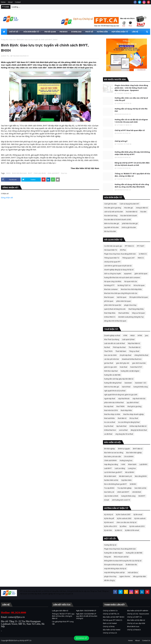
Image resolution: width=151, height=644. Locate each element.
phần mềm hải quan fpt (113, 305)
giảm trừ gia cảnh (110, 367)
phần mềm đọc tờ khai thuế (114, 402)
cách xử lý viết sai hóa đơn (114, 212)
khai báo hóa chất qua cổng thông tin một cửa (121, 293)
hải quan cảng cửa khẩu (113, 281)
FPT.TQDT (141, 246)
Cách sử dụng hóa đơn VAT (129, 204)
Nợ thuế (107, 347)
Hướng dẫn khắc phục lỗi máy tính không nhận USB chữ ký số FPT (132, 153)
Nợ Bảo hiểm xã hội (111, 480)
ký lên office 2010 (110, 526)
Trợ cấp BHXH (109, 488)
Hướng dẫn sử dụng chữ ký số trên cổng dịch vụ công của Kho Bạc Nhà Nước (132, 186)
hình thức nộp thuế (111, 371)
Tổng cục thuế (134, 351)
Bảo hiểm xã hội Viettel (112, 630)
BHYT (30, 173)
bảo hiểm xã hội (140, 488)
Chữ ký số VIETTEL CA (111, 614)
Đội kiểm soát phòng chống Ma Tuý (131, 317)
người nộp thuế (110, 399)
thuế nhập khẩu (110, 313)
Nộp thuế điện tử (134, 343)
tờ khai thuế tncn (110, 430)
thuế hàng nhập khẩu (136, 309)
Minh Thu (6, 56)
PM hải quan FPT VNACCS (113, 620)
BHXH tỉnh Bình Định (19, 173)
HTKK (125, 335)
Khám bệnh (132, 464)
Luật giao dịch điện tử (60, 611)
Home (3, 2)
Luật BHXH (143, 464)
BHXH (8, 173)
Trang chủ (5, 40)
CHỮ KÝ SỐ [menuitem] (14, 32)
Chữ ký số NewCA (134, 630)
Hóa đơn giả (128, 208)
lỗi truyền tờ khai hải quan (139, 297)
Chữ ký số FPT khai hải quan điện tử (130, 130)
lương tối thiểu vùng (141, 387)
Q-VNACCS (143, 254)
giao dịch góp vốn (123, 363)
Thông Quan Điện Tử (112, 258)
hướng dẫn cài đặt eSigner (130, 371)
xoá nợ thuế (123, 430)
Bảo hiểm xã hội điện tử (136, 620)
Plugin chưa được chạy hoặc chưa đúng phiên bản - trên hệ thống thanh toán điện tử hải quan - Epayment (131, 88)
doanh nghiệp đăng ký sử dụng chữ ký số (119, 270)
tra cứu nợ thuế (110, 422)
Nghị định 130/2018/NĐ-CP (86, 611)
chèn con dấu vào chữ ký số (126, 522)
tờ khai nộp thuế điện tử (138, 426)
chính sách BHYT (53, 173)
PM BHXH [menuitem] (64, 32)
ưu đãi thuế (108, 434)
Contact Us (146, 641)
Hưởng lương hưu (126, 460)
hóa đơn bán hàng (111, 216)
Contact (18, 2)
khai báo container (111, 289)
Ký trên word (109, 522)
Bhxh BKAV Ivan (133, 626)
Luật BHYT (108, 468)
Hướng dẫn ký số (110, 545)
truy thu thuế (109, 426)
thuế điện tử (122, 418)
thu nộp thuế (109, 406)
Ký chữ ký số (109, 515)
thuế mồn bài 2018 (111, 410)
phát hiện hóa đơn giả (130, 223)
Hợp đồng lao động (111, 464)
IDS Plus (123, 250)
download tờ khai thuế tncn (132, 359)
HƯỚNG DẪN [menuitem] (102, 32)
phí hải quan (109, 301)
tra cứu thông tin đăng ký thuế (129, 422)
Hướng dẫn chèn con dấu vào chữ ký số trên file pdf (131, 99)
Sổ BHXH (133, 484)
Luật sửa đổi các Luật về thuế (114, 343)
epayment (128, 274)
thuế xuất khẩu (124, 313)
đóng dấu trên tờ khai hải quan (115, 321)
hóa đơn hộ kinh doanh (129, 216)
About (10, 2)
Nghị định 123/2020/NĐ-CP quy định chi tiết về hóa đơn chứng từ (87, 616)
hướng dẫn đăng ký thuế (113, 383)
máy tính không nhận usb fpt (114, 572)
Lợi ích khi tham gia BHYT (113, 472)
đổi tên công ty (109, 580)
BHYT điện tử (138, 449)
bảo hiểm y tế (109, 492)
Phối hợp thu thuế (119, 347)
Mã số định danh (110, 476)
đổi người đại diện (140, 576)
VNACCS (141, 258)
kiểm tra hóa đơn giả (112, 223)
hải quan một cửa (131, 281)
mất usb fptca (133, 572)
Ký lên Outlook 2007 (123, 515)
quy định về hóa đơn (111, 227)
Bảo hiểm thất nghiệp (134, 453)
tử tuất (107, 500)
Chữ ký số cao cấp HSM (136, 623)
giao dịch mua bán (139, 363)
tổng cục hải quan (138, 313)
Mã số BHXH (130, 472)
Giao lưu (12, 40)
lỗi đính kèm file (131, 565)
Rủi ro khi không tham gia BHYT (115, 484)
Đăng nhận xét (7, 198)
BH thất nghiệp (110, 449)
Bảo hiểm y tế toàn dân (113, 457)
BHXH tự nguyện (124, 449)
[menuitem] (4, 32)
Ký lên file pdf (109, 518)
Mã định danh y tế (125, 476)
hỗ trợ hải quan (139, 285)
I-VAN (123, 464)
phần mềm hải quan (124, 301)
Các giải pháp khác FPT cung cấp (63, 623)
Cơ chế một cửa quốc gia (113, 246)
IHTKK (140, 335)
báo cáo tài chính (110, 355)
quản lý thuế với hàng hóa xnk (115, 309)
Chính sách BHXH (40, 173)
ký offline (123, 526)
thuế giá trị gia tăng (134, 406)
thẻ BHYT (142, 496)
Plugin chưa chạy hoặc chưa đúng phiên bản (120, 254)
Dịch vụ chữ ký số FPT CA (23, 641)
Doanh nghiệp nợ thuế (112, 335)
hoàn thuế (124, 367)
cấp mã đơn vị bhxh (111, 496)
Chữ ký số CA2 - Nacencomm (138, 614)
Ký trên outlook (140, 518)
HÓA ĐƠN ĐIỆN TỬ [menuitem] (31, 32)
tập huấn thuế (121, 426)
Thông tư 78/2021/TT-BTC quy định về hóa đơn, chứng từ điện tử (132, 175)
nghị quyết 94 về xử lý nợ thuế (115, 391)
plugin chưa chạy (130, 305)
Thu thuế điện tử (134, 347)
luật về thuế (126, 387)
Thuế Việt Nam (121, 351)
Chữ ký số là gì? (121, 141)
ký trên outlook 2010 (137, 526)
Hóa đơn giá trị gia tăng (113, 208)
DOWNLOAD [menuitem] (76, 32)
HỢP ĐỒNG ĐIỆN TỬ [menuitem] (120, 32)
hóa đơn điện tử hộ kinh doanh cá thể (117, 220)
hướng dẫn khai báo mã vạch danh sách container (122, 277)
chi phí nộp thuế (126, 355)
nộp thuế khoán (124, 399)
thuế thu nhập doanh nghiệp (134, 414)
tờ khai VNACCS (110, 317)
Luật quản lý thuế (128, 339)
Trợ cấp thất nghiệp (124, 488)
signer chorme (125, 576)
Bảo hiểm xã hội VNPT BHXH (114, 617)
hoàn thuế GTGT (136, 367)
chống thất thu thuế (141, 355)
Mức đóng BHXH (141, 476)
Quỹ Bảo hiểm (126, 480)
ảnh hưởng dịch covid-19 (121, 500)
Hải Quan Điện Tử (111, 250)
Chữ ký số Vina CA (110, 633)
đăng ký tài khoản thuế (139, 430)
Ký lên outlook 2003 (124, 518)
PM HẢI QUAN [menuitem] (50, 32)
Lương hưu (132, 468)
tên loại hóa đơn (110, 231)
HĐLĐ (132, 335)
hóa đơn (143, 212)
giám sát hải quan (141, 274)
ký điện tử (119, 530)
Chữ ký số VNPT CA (134, 617)
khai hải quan (109, 297)
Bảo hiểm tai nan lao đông (114, 453)
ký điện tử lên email (132, 530)
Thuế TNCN (108, 351)
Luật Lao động (120, 468)
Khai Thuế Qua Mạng (112, 339)
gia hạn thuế (109, 363)
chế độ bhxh (137, 492)
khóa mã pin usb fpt (121, 557)
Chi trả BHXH (129, 457)
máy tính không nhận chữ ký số (115, 569)
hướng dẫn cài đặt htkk (112, 375)
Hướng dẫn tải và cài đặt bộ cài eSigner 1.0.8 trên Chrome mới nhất (131, 121)
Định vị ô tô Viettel (110, 623)
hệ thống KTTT (109, 285)
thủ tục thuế (134, 418)
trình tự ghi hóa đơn (129, 227)
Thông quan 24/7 (128, 258)
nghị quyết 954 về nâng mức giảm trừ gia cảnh (121, 395)
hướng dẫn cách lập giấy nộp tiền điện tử (119, 379)
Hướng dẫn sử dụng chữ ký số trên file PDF (131, 110)
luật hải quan (122, 297)
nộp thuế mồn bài (139, 399)
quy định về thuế (133, 402)
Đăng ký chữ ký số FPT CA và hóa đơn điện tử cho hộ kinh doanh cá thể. (132, 164)
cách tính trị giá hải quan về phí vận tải (118, 266)
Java (147, 335)
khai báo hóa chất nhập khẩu (131, 289)
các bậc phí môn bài (111, 359)
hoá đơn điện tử (132, 212)
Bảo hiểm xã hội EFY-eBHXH (138, 611)
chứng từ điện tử (142, 208)
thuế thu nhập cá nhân (112, 414)
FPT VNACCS (129, 246)
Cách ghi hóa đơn (110, 204)
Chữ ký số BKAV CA (110, 611)
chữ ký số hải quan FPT (112, 262)
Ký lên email (138, 515)
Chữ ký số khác (109, 626)
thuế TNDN (120, 406)
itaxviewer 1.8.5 (141, 383)
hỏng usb (108, 557)
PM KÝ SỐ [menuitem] (89, 32)
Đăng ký (81, 638)
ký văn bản (108, 530)
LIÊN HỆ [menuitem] (135, 32)
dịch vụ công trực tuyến (113, 274)
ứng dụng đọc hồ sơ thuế (124, 434)
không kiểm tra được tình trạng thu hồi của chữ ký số (123, 561)
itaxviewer (128, 383)
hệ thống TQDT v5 (124, 285)
